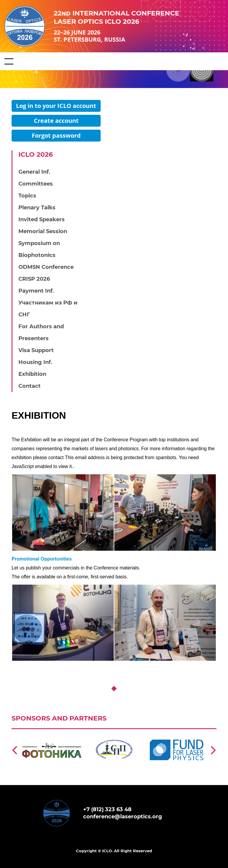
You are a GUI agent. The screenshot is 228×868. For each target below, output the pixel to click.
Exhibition (32, 374)
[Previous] (15, 750)
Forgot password (56, 135)
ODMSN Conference (46, 267)
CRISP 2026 (34, 279)
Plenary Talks (37, 208)
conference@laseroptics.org (123, 817)
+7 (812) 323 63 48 (107, 809)
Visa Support (36, 350)
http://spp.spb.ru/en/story (113, 732)
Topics (27, 196)
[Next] (213, 750)
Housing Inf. (35, 362)
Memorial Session (43, 231)
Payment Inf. (36, 291)
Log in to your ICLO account (56, 106)
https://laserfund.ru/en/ (172, 732)
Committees (36, 184)
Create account (56, 121)
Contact (30, 386)
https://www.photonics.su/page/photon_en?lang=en (52, 735)
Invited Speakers (42, 219)
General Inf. (34, 172)
